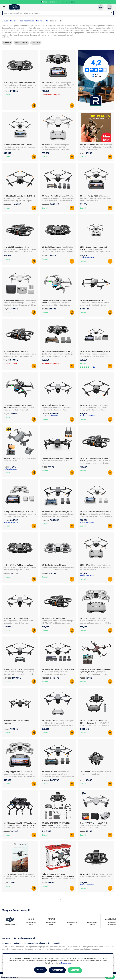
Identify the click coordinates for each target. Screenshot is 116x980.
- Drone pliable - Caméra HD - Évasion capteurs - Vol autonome (94, 826)
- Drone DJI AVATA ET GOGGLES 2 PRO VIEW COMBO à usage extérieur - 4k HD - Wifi (95, 726)
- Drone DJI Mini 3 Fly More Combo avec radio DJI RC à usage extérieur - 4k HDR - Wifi (96, 517)
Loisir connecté (42, 21)
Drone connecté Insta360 (92, 924)
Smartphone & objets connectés (22, 21)
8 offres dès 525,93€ (87, 523)
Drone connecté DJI (10, 925)
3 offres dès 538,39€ (87, 885)
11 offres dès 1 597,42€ (50, 416)
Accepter (78, 970)
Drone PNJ (36, 43)
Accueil (5, 21)
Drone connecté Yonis (31, 924)
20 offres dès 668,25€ (11, 523)
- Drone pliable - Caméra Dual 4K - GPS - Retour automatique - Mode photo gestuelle (19, 877)
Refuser (37, 970)
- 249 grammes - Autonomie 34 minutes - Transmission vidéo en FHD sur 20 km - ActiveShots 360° (96, 568)
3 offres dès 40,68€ (10, 469)
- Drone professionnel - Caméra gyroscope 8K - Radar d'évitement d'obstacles (19, 410)
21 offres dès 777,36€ (87, 416)
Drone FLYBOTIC (21, 43)
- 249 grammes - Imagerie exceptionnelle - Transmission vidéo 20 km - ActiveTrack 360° (96, 199)
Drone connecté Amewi (51, 924)
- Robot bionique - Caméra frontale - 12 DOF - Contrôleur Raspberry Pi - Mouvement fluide (20, 828)
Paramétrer (57, 970)
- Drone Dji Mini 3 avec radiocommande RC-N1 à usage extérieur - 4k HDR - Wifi (95, 252)
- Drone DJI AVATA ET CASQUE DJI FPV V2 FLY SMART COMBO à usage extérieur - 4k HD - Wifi (57, 828)
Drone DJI (7, 43)
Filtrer (110, 977)
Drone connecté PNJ (72, 924)
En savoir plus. (66, 963)
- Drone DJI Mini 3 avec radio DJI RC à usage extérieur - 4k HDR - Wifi (19, 147)
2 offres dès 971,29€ (87, 576)
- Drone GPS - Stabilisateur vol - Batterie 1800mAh (57, 461)
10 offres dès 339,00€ (87, 258)
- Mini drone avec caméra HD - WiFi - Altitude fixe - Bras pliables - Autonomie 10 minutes (96, 147)
